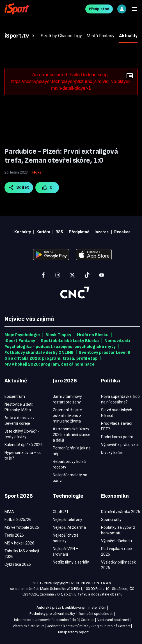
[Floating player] (130, 76)
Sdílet (19, 188)
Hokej (37, 172)
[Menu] (134, 9)
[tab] (20, 36)
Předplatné (99, 9)
